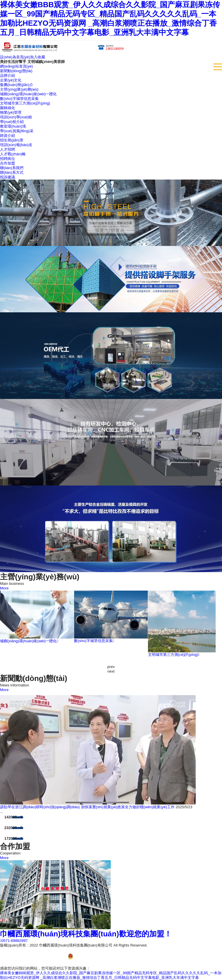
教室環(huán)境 (13, 126)
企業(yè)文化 (11, 80)
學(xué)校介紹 (12, 122)
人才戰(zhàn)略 (13, 154)
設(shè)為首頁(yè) (15, 57)
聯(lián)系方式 (12, 172)
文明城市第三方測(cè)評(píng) (25, 103)
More (4, 588)
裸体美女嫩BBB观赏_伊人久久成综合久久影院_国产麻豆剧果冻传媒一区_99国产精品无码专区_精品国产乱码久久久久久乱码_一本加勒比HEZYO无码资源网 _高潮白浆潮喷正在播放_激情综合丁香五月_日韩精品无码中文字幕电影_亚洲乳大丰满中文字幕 (111, 975)
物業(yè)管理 (11, 112)
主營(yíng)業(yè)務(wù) (19, 89)
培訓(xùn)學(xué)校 (16, 117)
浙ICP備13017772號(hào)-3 (171, 945)
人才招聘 (8, 149)
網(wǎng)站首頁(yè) (16, 66)
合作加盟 (8, 163)
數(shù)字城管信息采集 (19, 99)
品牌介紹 (8, 75)
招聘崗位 (8, 159)
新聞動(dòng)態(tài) (16, 71)
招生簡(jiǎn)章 (12, 140)
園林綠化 (8, 108)
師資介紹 (8, 136)
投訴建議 (8, 177)
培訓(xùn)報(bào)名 (16, 145)
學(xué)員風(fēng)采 (17, 131)
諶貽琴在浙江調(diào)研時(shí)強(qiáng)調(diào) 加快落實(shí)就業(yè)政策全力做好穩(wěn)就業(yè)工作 (87, 807)
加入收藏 (38, 57)
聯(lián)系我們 (12, 168)
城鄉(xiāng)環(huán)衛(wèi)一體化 (28, 94)
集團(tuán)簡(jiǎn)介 (17, 85)
